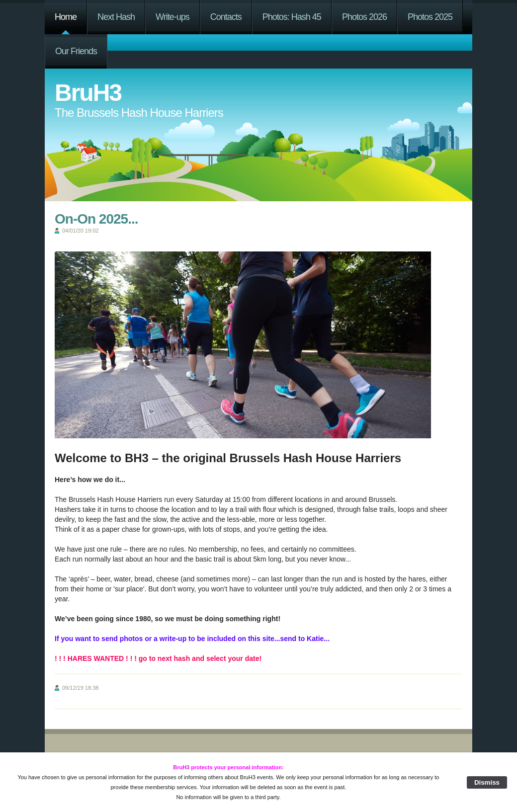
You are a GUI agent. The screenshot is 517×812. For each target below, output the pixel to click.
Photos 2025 (430, 17)
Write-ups (172, 17)
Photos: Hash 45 (292, 17)
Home (66, 17)
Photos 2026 (364, 17)
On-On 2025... (96, 219)
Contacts (226, 17)
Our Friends (76, 51)
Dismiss (487, 782)
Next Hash (116, 17)
